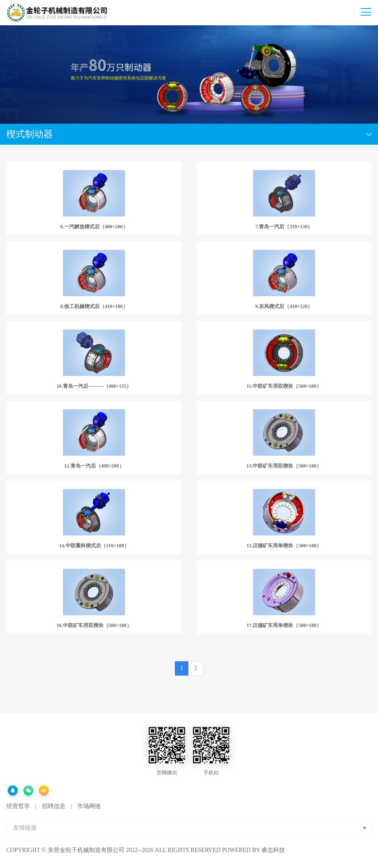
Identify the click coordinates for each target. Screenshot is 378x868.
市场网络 (89, 806)
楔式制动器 (30, 134)
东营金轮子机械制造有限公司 (86, 850)
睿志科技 (273, 850)
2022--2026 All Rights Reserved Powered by (194, 850)
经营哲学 (18, 806)
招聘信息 (54, 806)
